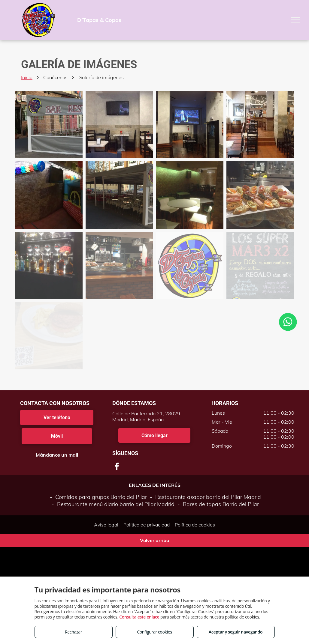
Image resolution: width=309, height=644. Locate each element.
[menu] (296, 20)
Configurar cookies (154, 632)
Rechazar (73, 632)
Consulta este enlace (139, 617)
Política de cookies (195, 525)
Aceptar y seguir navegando (236, 632)
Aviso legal (106, 525)
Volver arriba (155, 540)
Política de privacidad (147, 525)
